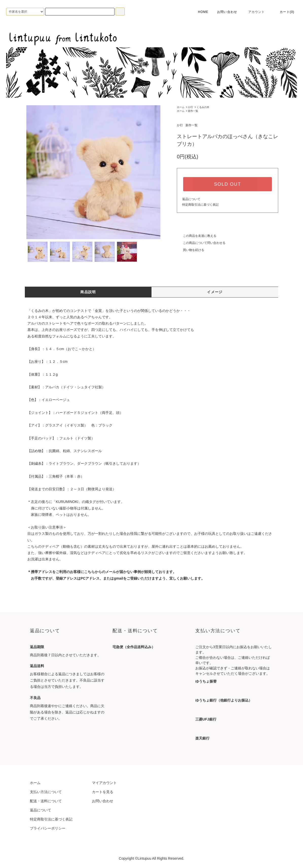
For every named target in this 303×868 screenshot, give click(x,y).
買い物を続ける (191, 250)
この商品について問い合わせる (201, 243)
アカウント (254, 12)
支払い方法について (46, 792)
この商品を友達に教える (197, 236)
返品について (191, 199)
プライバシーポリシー (48, 828)
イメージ (215, 292)
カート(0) (284, 12)
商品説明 (88, 292)
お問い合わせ (227, 12)
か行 (191, 107)
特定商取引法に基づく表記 (200, 205)
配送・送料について (46, 801)
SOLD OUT (228, 184)
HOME (200, 12)
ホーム (181, 107)
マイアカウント (104, 783)
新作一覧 (193, 111)
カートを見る (103, 792)
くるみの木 (203, 107)
